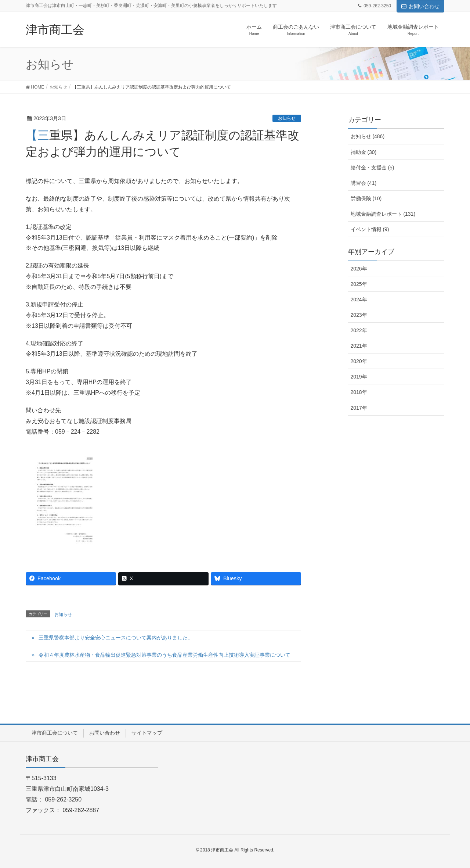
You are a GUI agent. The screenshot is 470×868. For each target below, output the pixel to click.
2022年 (359, 330)
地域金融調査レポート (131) (383, 214)
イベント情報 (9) (370, 229)
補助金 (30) (364, 152)
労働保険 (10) (366, 198)
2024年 (359, 300)
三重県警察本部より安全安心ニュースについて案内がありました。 (116, 638)
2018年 (359, 392)
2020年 (359, 361)
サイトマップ (147, 733)
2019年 (359, 377)
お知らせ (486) (368, 136)
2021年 (359, 346)
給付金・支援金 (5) (373, 168)
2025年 (359, 284)
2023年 (359, 315)
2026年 (359, 269)
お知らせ (287, 118)
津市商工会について (55, 733)
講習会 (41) (364, 183)
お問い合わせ (420, 6)
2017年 (359, 408)
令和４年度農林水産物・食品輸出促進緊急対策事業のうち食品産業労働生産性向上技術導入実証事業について (164, 655)
